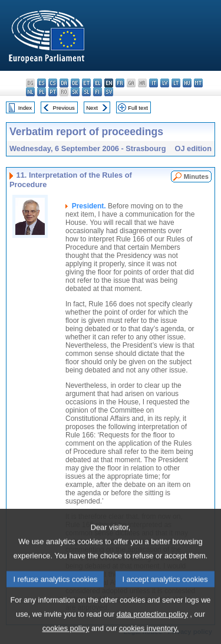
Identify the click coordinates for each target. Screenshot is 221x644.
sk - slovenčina (75, 92)
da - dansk (64, 83)
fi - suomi (98, 92)
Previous (64, 108)
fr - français (120, 83)
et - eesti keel (86, 83)
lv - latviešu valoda (165, 83)
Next (92, 108)
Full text (138, 108)
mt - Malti (198, 83)
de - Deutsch (75, 83)
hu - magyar (187, 83)
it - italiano (154, 83)
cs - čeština (53, 83)
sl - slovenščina (86, 92)
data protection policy (152, 627)
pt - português (53, 92)
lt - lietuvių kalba (176, 83)
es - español (42, 83)
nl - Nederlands (30, 92)
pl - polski (42, 92)
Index (25, 108)
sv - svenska (109, 92)
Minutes (196, 176)
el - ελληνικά (98, 83)
